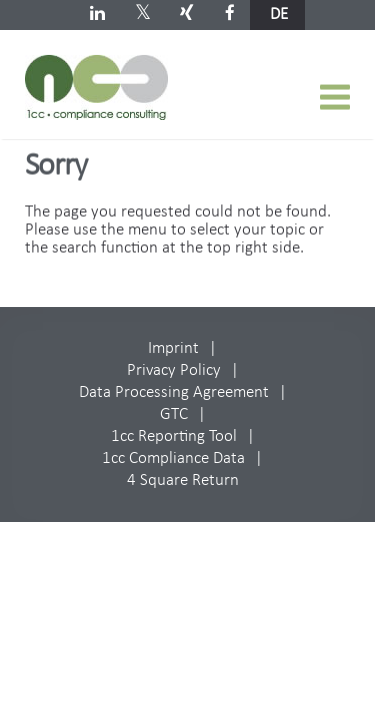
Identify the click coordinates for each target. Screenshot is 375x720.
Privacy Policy (174, 370)
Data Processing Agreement (174, 392)
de (279, 14)
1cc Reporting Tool (174, 436)
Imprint (173, 348)
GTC (174, 414)
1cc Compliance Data (173, 458)
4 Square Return (183, 480)
